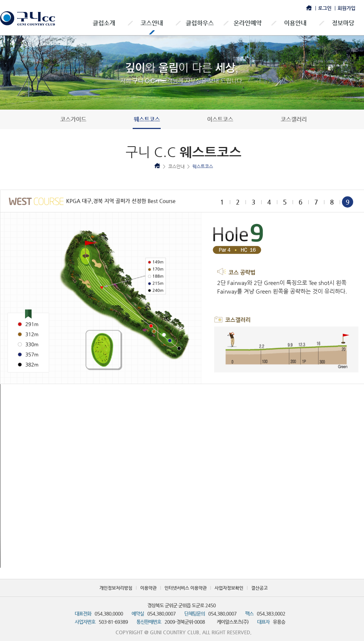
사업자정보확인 (229, 588)
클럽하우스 (200, 23)
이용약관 (148, 588)
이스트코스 (220, 119)
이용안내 (295, 23)
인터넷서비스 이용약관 (186, 588)
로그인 (325, 8)
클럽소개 (104, 23)
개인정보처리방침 (116, 588)
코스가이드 (73, 119)
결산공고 (259, 588)
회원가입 (346, 8)
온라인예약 (248, 23)
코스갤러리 (294, 119)
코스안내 (152, 23)
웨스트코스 (147, 119)
